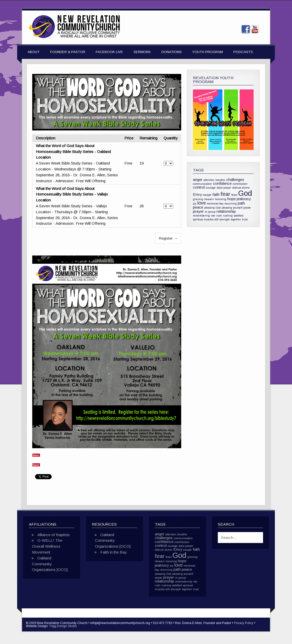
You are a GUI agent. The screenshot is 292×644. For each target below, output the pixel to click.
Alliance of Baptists (54, 535)
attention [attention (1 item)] (209, 180)
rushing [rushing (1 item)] (228, 216)
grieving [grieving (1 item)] (198, 199)
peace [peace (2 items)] (198, 207)
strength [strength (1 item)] (225, 219)
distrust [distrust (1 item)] (237, 188)
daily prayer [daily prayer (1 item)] (224, 188)
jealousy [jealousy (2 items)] (244, 199)
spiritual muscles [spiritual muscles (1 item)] (203, 219)
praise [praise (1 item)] (247, 208)
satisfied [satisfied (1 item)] (239, 216)
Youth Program (208, 52)
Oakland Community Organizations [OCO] (50, 564)
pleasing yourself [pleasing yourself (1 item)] (232, 208)
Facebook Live (109, 52)
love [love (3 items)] (202, 203)
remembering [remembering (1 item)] (201, 216)
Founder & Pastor (68, 52)
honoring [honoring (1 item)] (221, 199)
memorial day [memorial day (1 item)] (215, 203)
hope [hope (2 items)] (231, 199)
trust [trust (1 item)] (245, 219)
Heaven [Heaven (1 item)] (209, 199)
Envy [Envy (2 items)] (197, 194)
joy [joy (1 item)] (195, 203)
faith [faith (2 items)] (216, 194)
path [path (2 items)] (241, 203)
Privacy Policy (244, 623)
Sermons (142, 52)
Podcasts (243, 52)
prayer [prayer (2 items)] (198, 211)
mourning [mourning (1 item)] (231, 203)
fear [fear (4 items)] (225, 194)
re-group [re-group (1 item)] (210, 212)
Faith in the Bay (113, 552)
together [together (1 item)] (236, 219)
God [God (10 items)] (245, 193)
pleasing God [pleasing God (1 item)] (212, 208)
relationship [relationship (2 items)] (226, 211)
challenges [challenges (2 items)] (235, 180)
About (34, 52)
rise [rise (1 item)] (213, 216)
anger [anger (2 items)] (198, 180)
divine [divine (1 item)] (246, 188)
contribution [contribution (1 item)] (240, 184)
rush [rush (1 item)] (219, 216)
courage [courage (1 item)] (211, 188)
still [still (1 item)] (217, 219)
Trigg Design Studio (63, 626)
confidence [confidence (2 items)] (222, 183)
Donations (172, 52)
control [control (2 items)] (199, 187)
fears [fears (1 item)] (234, 195)
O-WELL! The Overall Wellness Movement (47, 546)
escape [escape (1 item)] (207, 195)
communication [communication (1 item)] (202, 184)
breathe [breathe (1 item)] (220, 180)
